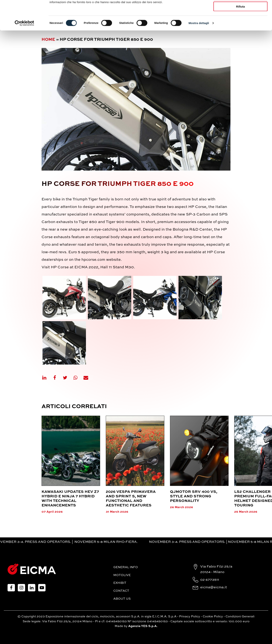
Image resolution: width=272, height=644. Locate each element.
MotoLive (122, 575)
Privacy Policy (190, 617)
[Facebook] (57, 378)
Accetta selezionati (240, 20)
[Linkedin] (47, 378)
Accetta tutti (241, 9)
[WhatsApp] (78, 378)
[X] (67, 378)
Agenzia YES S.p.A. (143, 626)
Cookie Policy (213, 617)
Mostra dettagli (199, 48)
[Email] (88, 378)
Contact (121, 591)
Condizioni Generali (240, 617)
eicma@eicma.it (214, 587)
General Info (126, 567)
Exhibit (120, 583)
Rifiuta (241, 32)
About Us (122, 599)
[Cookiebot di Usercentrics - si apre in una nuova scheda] (24, 48)
